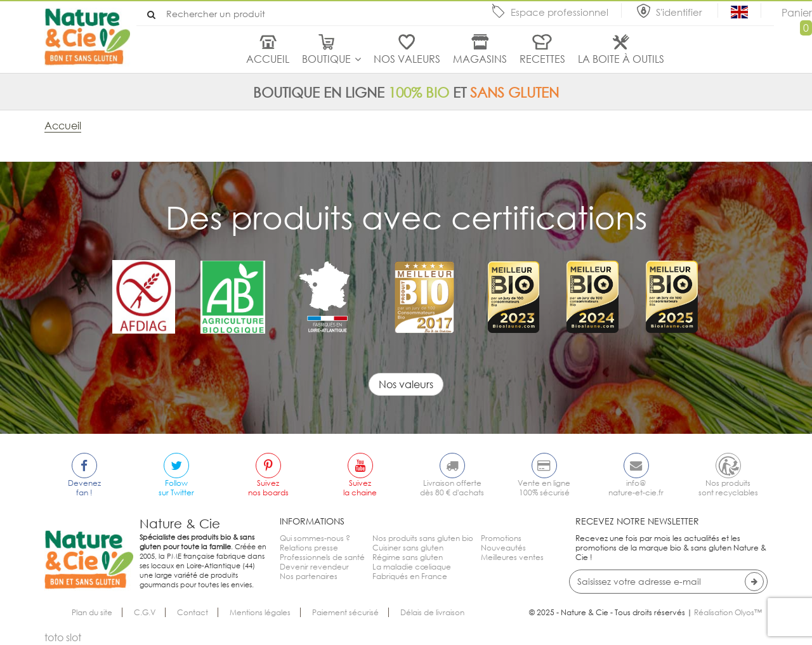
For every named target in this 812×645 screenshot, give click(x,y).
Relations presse (309, 548)
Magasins (480, 59)
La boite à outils (621, 59)
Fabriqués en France (410, 576)
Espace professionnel (560, 12)
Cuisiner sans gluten (408, 548)
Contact (193, 612)
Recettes (542, 59)
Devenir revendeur (314, 567)
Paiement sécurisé (345, 612)
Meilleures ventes (512, 557)
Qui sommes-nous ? (315, 538)
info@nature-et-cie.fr (636, 488)
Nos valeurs (407, 59)
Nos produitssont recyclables (728, 488)
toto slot (63, 637)
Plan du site (92, 612)
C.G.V (145, 612)
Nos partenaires (309, 576)
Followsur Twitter (176, 488)
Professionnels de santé (322, 557)
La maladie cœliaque (412, 567)
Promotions (501, 538)
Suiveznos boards (268, 488)
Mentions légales (260, 612)
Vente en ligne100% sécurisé (544, 488)
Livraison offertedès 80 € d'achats (452, 488)
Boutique (326, 59)
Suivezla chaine (360, 488)
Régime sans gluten (408, 557)
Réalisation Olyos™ (728, 612)
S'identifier (680, 12)
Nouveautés (503, 548)
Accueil (268, 59)
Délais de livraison (432, 612)
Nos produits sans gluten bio (423, 538)
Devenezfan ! (84, 488)
